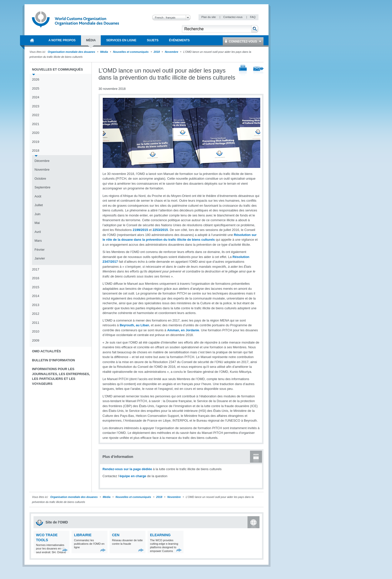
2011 (36, 323)
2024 (36, 97)
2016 (36, 278)
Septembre (42, 187)
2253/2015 (160, 230)
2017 (36, 269)
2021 (36, 124)
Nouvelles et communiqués (131, 52)
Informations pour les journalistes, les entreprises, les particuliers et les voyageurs (61, 376)
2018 (157, 52)
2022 (36, 115)
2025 (36, 88)
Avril (38, 232)
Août (38, 196)
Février (39, 250)
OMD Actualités (46, 351)
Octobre (40, 179)
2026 (36, 79)
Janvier (40, 258)
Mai (37, 223)
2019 (36, 142)
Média (104, 52)
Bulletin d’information (53, 360)
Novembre (171, 52)
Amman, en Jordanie (183, 330)
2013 (36, 305)
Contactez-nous (233, 17)
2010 (36, 331)
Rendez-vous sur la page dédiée (127, 469)
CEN (116, 535)
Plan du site (209, 17)
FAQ (253, 17)
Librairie (83, 535)
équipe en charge (133, 476)
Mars (38, 241)
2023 (36, 106)
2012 (36, 314)
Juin (37, 214)
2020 (36, 133)
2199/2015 (140, 230)
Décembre (42, 161)
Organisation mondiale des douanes (71, 52)
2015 (36, 287)
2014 (36, 296)
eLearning (160, 535)
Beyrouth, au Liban (134, 325)
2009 (36, 340)
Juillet (39, 205)
